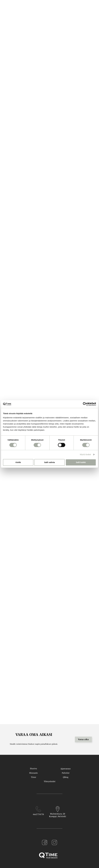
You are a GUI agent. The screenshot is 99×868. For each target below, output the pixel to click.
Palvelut (66, 773)
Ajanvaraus (66, 769)
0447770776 (38, 814)
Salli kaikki (81, 462)
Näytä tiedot (85, 454)
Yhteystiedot (50, 781)
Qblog (66, 777)
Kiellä (18, 462)
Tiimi (34, 777)
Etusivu (34, 768)
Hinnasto (34, 773)
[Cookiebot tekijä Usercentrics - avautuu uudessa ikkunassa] (85, 404)
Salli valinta (50, 462)
